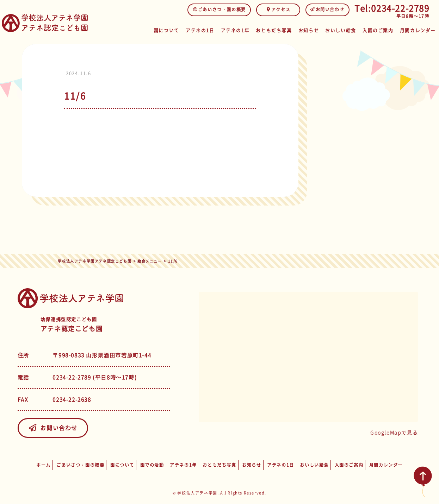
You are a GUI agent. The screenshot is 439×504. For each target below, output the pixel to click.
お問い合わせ (327, 10)
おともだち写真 (270, 29)
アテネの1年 (231, 29)
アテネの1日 (195, 29)
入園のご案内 (378, 29)
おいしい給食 (340, 29)
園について (160, 29)
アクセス (278, 10)
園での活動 (152, 465)
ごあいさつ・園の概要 (219, 10)
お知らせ (306, 29)
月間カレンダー (418, 29)
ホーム (44, 465)
